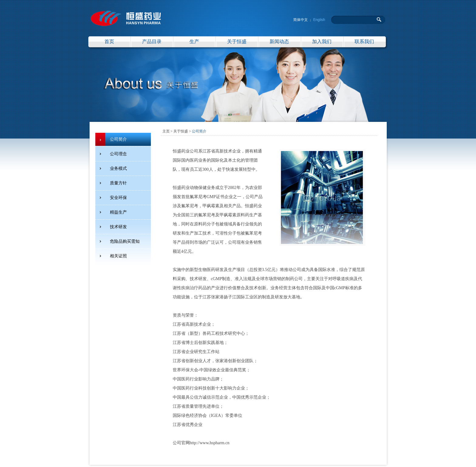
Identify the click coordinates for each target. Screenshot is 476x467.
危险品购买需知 (125, 241)
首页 (109, 41)
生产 (194, 41)
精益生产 (118, 212)
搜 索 (379, 19)
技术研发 (118, 227)
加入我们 (322, 41)
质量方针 (118, 183)
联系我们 (364, 41)
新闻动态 (279, 41)
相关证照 (118, 256)
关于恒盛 (237, 41)
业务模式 (118, 168)
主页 (166, 131)
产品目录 (152, 41)
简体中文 (301, 20)
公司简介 (118, 139)
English (319, 20)
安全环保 (118, 198)
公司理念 (118, 154)
